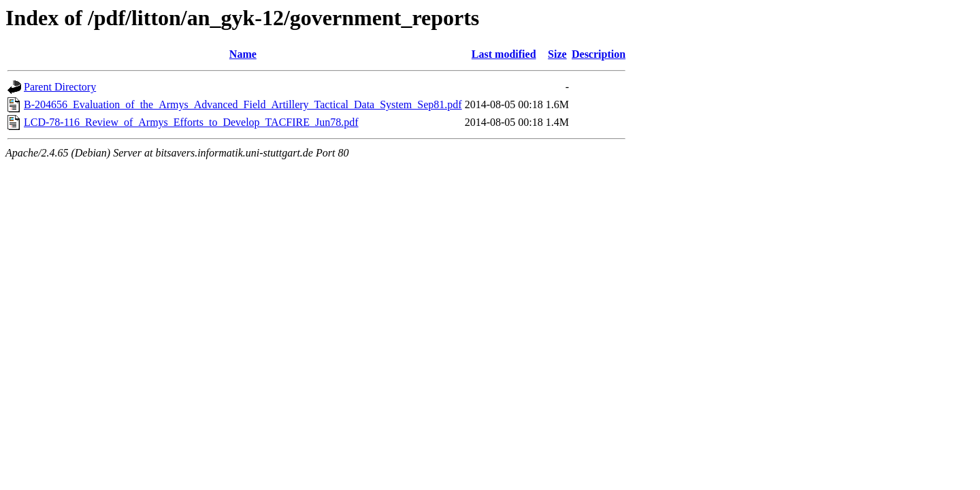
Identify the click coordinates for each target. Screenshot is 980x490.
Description (599, 54)
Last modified (504, 54)
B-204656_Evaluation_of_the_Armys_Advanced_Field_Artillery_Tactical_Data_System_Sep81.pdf (243, 104)
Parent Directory (60, 87)
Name (243, 54)
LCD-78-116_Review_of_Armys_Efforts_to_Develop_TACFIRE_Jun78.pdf (191, 122)
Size (557, 54)
